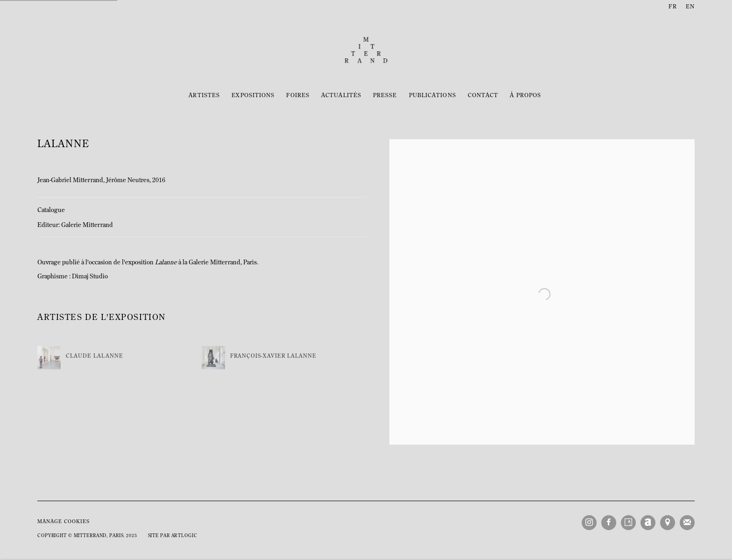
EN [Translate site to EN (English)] (690, 7)
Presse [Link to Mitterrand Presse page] (385, 96)
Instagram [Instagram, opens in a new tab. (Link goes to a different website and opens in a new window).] (589, 523)
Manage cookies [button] (63, 522)
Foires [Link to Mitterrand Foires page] (298, 96)
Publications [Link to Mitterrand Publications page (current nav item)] (433, 96)
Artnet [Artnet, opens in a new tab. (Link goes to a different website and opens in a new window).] (648, 523)
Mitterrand (366, 50)
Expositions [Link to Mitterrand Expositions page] (253, 96)
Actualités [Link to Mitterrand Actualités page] (341, 96)
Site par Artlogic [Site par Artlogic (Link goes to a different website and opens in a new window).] (173, 536)
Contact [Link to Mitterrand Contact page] (483, 96)
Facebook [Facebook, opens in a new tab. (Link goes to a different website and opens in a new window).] (609, 523)
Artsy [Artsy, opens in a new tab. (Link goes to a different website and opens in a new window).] (628, 523)
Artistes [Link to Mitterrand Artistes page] (204, 96)
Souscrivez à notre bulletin (687, 523)
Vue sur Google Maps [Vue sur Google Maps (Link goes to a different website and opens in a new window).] (668, 523)
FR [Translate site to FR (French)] (672, 7)
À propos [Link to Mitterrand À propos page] (525, 96)
